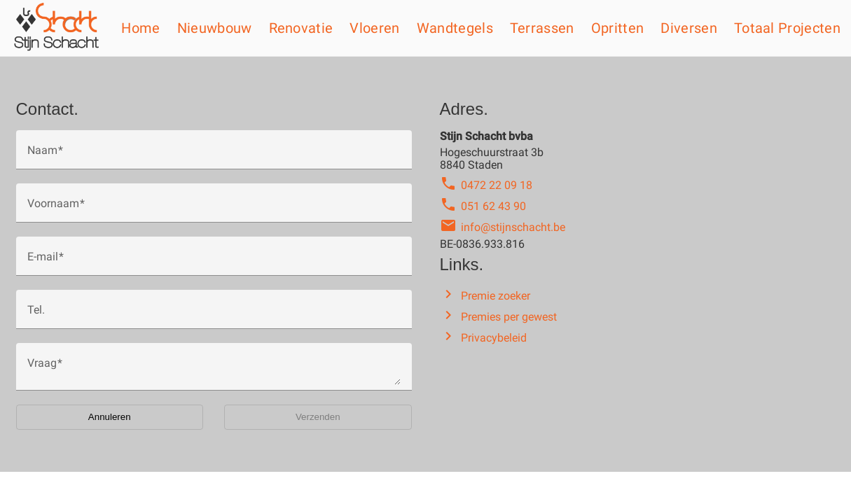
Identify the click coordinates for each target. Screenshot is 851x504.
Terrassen (542, 28)
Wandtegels (455, 28)
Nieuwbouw (215, 28)
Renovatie (301, 28)
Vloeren (374, 28)
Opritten (618, 28)
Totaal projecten (787, 28)
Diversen (689, 28)
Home (140, 28)
